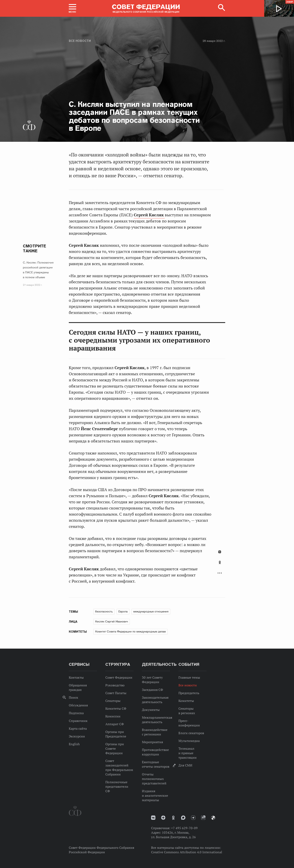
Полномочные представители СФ (117, 786)
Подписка (76, 713)
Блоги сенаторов (191, 733)
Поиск (73, 697)
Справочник (78, 721)
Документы (151, 710)
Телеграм (193, 818)
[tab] (220, 565)
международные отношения (151, 611)
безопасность (104, 611)
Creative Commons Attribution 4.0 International (187, 852)
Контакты (76, 677)
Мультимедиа (189, 741)
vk (153, 818)
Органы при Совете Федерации (115, 748)
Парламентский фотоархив (213, 818)
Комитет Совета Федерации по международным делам (130, 631)
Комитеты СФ (116, 708)
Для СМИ (185, 765)
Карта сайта (78, 728)
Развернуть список (220, 573)
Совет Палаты (116, 693)
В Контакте (220, 552)
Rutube (203, 818)
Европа (123, 611)
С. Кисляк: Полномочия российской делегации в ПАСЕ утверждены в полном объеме (38, 270)
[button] (72, 8)
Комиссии (113, 716)
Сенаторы (113, 701)
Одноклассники (220, 562)
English (74, 744)
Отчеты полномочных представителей (154, 779)
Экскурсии (77, 736)
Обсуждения (78, 705)
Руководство (115, 685)
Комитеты (186, 701)
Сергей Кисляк (149, 215)
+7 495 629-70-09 (184, 828)
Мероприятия (152, 742)
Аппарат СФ (115, 724)
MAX (183, 818)
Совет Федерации (119, 677)
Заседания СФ (153, 690)
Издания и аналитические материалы (155, 795)
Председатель (189, 693)
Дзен (163, 818)
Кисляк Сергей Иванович (112, 621)
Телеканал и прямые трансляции (188, 753)
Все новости (80, 41)
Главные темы (189, 677)
